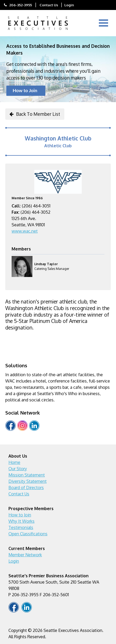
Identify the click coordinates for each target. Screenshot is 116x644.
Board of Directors (26, 488)
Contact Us (49, 5)
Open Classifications (28, 534)
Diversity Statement (28, 481)
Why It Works (21, 521)
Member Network (25, 555)
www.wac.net (25, 231)
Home (14, 462)
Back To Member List (38, 114)
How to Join (25, 90)
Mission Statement (27, 475)
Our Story (18, 469)
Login (69, 5)
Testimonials (21, 527)
